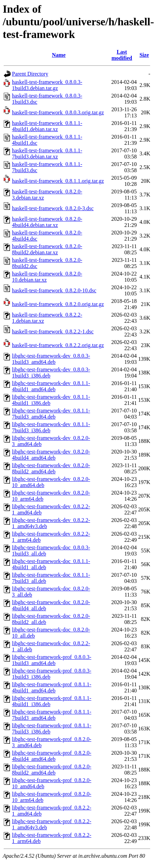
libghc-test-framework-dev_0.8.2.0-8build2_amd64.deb (51, 468)
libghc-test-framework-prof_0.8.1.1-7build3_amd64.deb (52, 715)
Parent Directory (30, 74)
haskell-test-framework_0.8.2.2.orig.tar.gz (58, 345)
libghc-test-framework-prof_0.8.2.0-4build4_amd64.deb (52, 756)
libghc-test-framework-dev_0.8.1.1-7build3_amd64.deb (51, 414)
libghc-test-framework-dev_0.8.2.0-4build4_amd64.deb (51, 455)
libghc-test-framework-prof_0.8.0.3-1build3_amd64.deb (52, 660)
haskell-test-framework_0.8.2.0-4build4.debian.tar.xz (47, 222)
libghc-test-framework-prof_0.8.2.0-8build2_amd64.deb (52, 770)
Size (144, 55)
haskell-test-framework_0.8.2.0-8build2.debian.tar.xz (47, 249)
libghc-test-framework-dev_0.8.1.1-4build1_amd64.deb (51, 386)
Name (59, 55)
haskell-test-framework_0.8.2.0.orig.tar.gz (58, 304)
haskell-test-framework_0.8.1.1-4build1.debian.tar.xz (47, 126)
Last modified (122, 55)
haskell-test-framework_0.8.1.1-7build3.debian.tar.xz (47, 154)
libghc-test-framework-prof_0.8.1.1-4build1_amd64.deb (52, 687)
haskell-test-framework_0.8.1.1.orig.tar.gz (58, 181)
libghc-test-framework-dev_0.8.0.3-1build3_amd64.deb (51, 359)
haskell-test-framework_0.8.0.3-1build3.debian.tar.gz (47, 85)
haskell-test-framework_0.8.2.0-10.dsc (54, 290)
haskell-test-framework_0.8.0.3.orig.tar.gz (58, 112)
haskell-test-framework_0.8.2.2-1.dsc (53, 331)
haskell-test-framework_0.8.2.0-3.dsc (53, 208)
